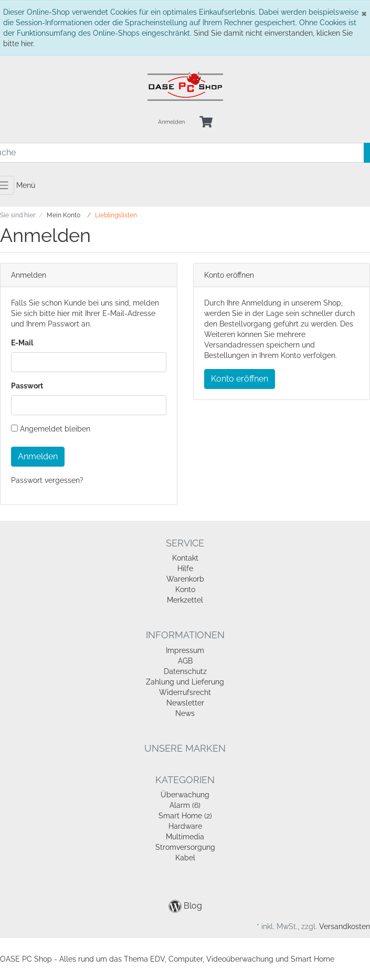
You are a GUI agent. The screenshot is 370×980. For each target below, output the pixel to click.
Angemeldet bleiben (51, 429)
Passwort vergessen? (47, 480)
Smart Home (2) (185, 816)
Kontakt (185, 558)
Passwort (27, 386)
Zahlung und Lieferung (185, 682)
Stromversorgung (185, 847)
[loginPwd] (89, 405)
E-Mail (22, 343)
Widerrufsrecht (185, 692)
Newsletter (185, 703)
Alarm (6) (185, 805)
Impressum (185, 650)
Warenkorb (185, 579)
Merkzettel (185, 600)
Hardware (185, 826)
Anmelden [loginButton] (38, 456)
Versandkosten (345, 926)
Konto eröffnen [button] (240, 379)
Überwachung (185, 795)
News (185, 713)
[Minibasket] (206, 123)
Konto (185, 589)
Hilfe (185, 568)
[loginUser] (89, 362)
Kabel (185, 858)
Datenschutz (185, 671)
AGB (185, 661)
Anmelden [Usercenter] (171, 122)
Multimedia (185, 837)
